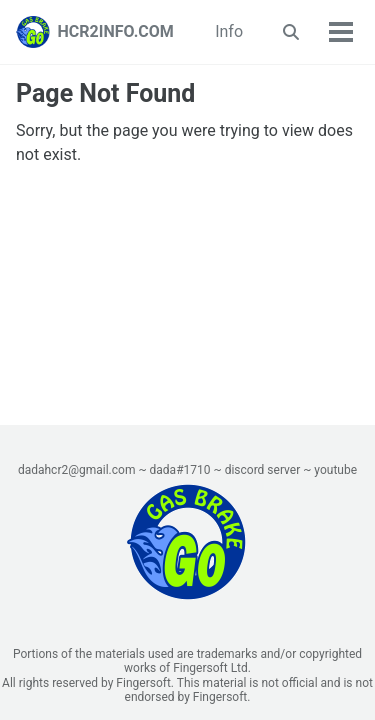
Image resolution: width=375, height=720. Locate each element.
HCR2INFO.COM (116, 31)
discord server (263, 470)
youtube (335, 470)
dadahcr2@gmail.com (77, 470)
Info (229, 31)
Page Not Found (105, 93)
